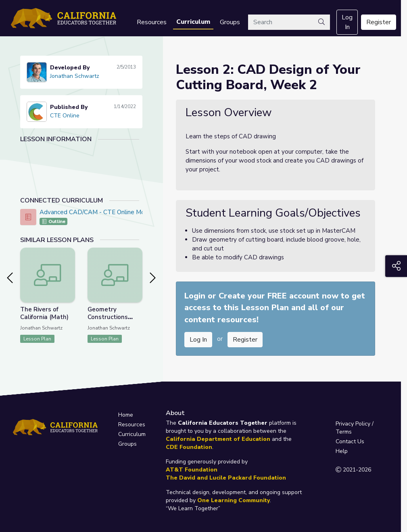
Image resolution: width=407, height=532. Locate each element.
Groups (230, 22)
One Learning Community (234, 500)
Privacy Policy (353, 424)
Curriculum (193, 22)
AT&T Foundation (192, 470)
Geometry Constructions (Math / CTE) (108, 317)
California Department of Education (218, 439)
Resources (152, 22)
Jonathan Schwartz (75, 76)
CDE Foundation (189, 447)
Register (379, 22)
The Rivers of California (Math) (44, 313)
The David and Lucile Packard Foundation (226, 478)
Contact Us (350, 441)
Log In (347, 22)
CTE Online (65, 116)
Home (126, 415)
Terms (344, 432)
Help (342, 451)
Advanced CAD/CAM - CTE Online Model (97, 212)
